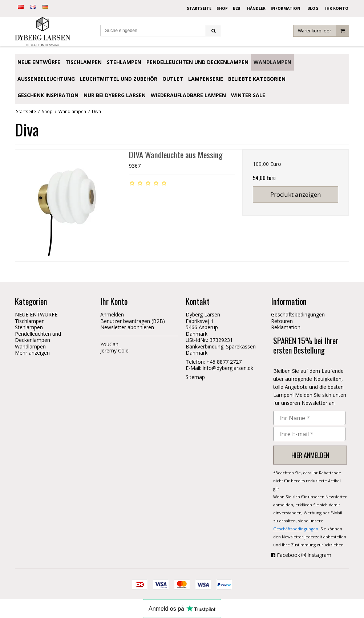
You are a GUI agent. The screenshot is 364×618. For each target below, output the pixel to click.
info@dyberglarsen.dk (228, 368)
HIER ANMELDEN (310, 455)
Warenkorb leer (323, 31)
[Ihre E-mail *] (309, 434)
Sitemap (195, 377)
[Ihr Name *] (309, 418)
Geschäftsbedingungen (296, 529)
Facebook (288, 555)
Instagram (319, 555)
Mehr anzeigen (32, 353)
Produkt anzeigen (296, 194)
